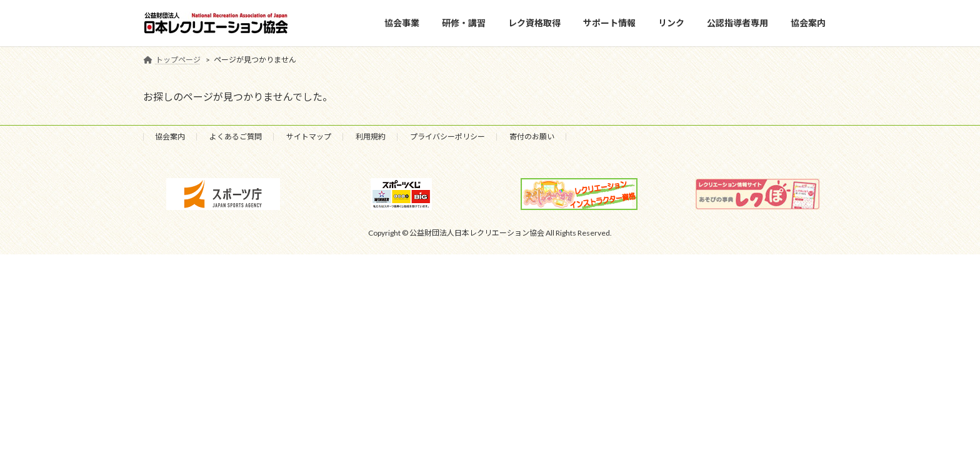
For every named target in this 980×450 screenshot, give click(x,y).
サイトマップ (309, 137)
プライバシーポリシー (447, 137)
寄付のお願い (532, 137)
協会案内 (170, 137)
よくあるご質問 (236, 137)
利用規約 (371, 137)
